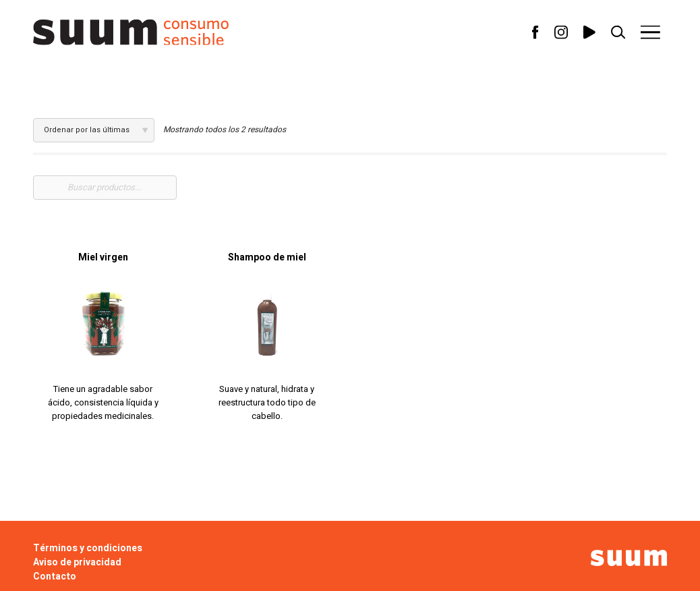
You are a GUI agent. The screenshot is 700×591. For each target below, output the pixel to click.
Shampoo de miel (267, 257)
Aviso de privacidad (77, 562)
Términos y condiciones (88, 548)
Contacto (55, 576)
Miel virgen (103, 257)
